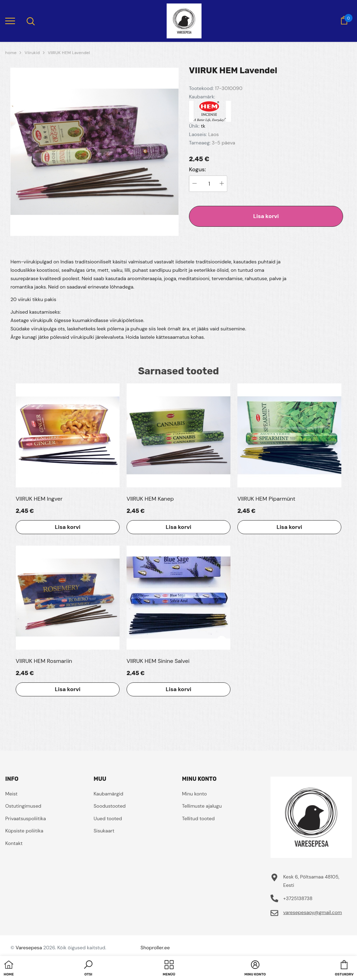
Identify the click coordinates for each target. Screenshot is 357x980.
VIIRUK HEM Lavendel (69, 53)
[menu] (10, 21)
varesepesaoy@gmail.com (313, 912)
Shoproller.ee (155, 948)
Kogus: (198, 170)
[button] (88, 969)
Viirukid (32, 53)
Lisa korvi (266, 216)
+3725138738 (298, 898)
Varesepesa (29, 948)
